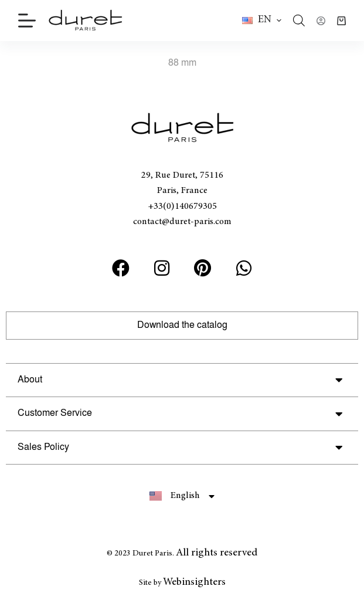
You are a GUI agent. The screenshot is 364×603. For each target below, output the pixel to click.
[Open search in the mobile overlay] (299, 21)
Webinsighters (194, 582)
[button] (262, 21)
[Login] (321, 21)
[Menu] (27, 21)
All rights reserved (217, 553)
